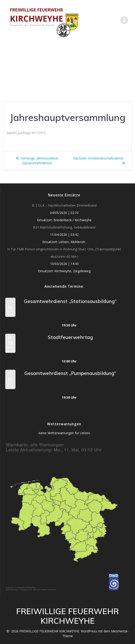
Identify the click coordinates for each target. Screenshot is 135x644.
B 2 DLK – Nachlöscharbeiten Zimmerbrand (64, 205)
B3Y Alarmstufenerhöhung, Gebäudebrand (64, 227)
